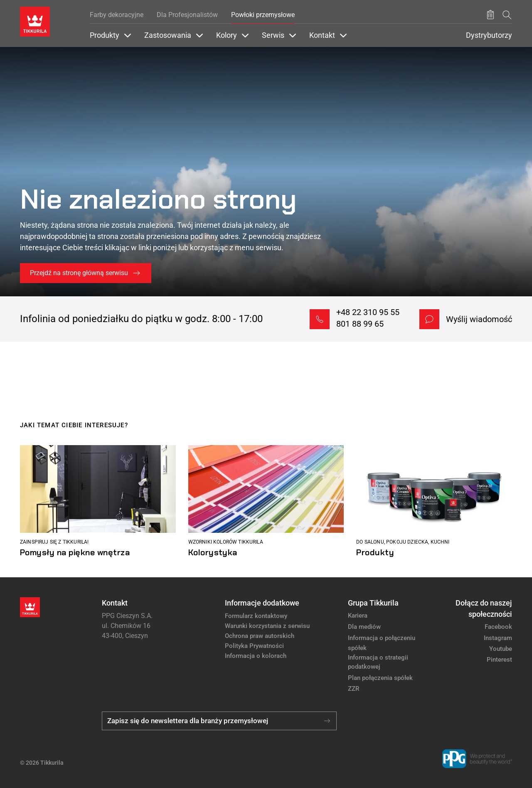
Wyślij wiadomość (479, 319)
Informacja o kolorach (256, 656)
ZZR (353, 689)
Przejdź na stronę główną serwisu (79, 273)
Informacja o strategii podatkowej (378, 662)
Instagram (498, 638)
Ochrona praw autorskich (260, 636)
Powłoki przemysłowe (263, 15)
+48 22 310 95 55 (368, 312)
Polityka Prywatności (254, 646)
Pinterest (499, 660)
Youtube (501, 649)
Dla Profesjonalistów (187, 15)
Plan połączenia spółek (380, 678)
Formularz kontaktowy (256, 616)
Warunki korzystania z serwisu (267, 626)
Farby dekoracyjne (117, 15)
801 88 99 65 (360, 324)
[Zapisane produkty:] (490, 15)
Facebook (498, 627)
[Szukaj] (507, 15)
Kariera (358, 616)
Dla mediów (364, 627)
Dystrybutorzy (489, 35)
